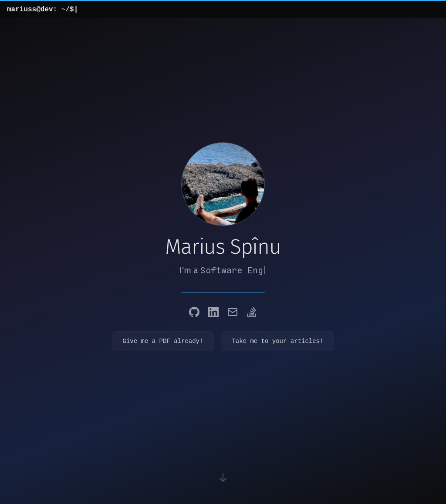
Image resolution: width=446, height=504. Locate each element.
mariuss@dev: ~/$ (42, 10)
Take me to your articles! (277, 341)
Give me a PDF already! (163, 341)
